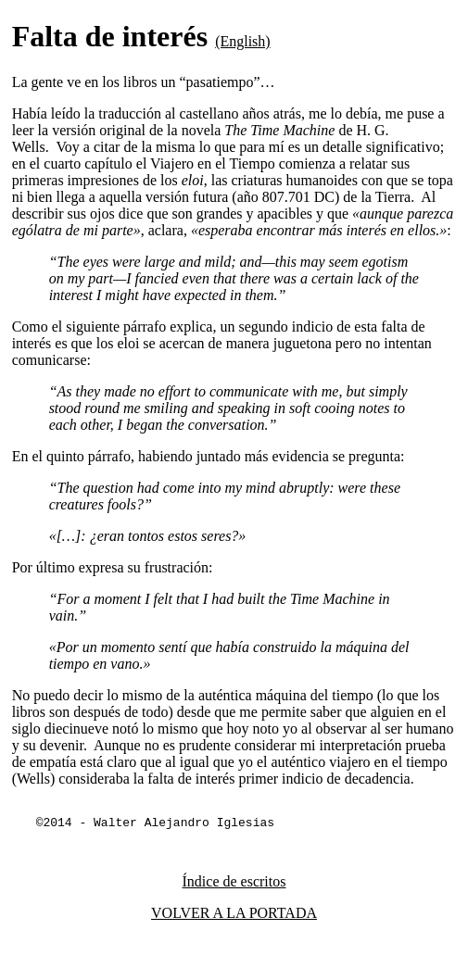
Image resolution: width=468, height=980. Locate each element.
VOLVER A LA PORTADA (234, 916)
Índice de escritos (234, 884)
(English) (243, 41)
